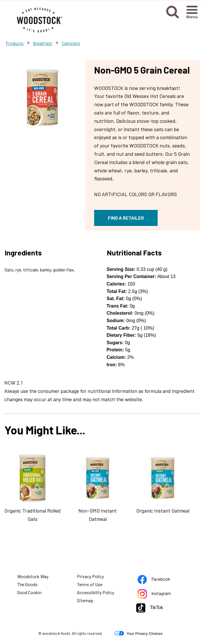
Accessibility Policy (96, 593)
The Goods (27, 584)
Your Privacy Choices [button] (139, 633)
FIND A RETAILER (126, 218)
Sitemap (85, 600)
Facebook (155, 580)
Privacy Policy (91, 577)
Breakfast (42, 43)
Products (15, 43)
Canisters (71, 43)
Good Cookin (29, 592)
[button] (173, 16)
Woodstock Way (33, 576)
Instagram (155, 594)
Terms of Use (90, 585)
